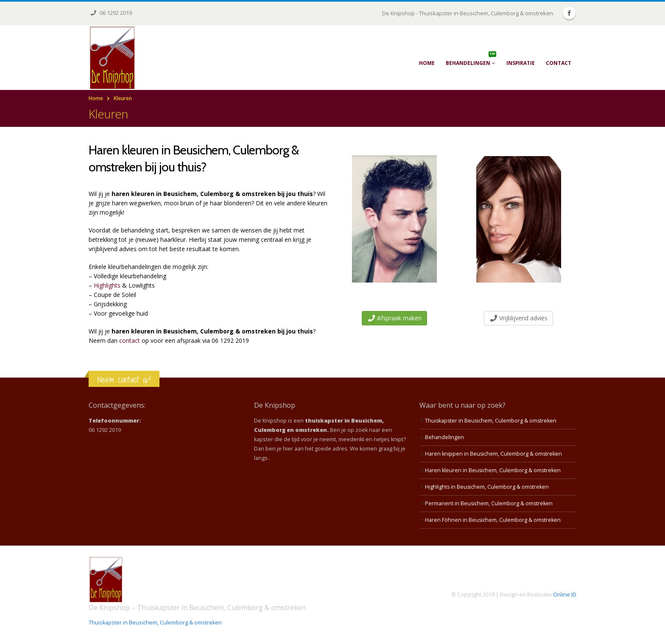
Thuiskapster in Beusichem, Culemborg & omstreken (492, 421)
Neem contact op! (124, 379)
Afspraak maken (395, 318)
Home (427, 63)
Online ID (565, 595)
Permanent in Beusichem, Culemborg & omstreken (489, 503)
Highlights (107, 285)
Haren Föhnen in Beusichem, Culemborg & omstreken (493, 520)
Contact (559, 63)
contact (130, 340)
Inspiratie (521, 63)
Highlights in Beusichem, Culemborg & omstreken (488, 487)
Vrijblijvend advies (519, 318)
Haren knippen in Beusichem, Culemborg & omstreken (494, 454)
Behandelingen (471, 59)
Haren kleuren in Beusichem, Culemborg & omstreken (493, 470)
